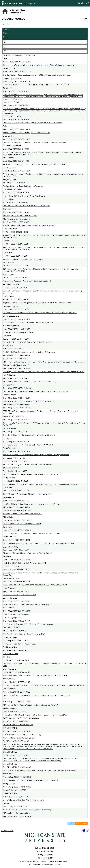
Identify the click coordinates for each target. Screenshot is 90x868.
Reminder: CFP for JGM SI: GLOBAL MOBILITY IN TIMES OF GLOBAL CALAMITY (37, 85)
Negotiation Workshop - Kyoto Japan (18, 332)
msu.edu (44, 861)
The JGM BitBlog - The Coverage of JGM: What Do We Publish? (29, 435)
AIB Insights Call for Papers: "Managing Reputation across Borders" (30, 705)
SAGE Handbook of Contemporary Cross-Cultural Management (29, 225)
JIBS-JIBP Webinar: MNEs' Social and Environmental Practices (29, 401)
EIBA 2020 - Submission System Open (19, 55)
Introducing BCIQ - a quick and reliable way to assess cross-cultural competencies (36, 695)
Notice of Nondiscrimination (59, 861)
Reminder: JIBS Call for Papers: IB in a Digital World (24, 196)
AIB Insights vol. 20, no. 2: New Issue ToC (20, 216)
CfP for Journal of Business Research (18, 725)
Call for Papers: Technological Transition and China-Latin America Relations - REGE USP (39, 543)
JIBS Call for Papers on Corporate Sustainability (22, 735)
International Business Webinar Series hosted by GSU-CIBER (28, 445)
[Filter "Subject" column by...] (45, 42)
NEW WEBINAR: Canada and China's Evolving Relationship (27, 810)
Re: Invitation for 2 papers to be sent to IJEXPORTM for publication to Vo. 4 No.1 (36, 164)
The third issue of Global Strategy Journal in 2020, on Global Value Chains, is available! (37, 75)
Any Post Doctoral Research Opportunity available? (24, 634)
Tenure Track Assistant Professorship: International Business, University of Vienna (36, 455)
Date (5, 37)
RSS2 (85, 823)
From (5, 33)
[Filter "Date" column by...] (45, 51)
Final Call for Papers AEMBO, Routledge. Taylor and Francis (27, 342)
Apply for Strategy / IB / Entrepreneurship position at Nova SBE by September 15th (37, 303)
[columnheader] (45, 30)
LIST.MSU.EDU (7, 831)
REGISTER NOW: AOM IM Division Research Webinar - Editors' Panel (31, 534)
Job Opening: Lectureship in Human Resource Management (28, 323)
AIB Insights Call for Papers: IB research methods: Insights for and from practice (36, 391)
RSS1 (78, 823)
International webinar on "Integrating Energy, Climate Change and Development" (36, 143)
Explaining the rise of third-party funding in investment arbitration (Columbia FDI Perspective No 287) (44, 685)
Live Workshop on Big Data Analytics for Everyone (24, 800)
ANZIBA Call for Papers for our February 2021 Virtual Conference (29, 382)
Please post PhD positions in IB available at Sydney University (28, 553)
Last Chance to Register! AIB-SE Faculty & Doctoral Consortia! (28, 624)
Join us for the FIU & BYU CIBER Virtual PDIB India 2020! (26, 206)
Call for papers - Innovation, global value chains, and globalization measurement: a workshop (41, 770)
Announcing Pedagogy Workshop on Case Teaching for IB (27, 281)
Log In (81, 3)
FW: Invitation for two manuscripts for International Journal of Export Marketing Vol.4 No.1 (40, 313)
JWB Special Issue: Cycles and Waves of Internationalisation (27, 605)
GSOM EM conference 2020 (15, 790)
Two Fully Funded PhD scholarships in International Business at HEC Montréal (35, 676)
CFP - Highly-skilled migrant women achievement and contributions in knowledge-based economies (44, 362)
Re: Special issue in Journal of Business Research (23, 186)
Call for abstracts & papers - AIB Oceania (19, 595)
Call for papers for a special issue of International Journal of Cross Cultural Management (38, 65)
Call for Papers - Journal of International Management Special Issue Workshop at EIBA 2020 (41, 484)
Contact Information (45, 852)
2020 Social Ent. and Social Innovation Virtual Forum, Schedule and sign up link (35, 585)
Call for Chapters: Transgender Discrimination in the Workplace (28, 494)
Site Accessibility (45, 858)
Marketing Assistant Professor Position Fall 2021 (23, 514)
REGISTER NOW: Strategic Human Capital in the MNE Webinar (29, 352)
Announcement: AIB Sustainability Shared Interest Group (26, 133)
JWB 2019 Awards (10, 654)
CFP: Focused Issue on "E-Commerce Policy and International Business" (33, 123)
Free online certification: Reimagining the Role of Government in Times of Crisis (36, 715)
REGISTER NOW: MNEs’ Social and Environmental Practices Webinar (31, 504)
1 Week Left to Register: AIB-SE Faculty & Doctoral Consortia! (28, 465)
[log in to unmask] (10, 547)
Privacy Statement (45, 855)
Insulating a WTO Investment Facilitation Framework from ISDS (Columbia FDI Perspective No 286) (44, 372)
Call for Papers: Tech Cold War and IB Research (22, 524)
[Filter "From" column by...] (45, 47)
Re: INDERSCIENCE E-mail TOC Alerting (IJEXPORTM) (26, 563)
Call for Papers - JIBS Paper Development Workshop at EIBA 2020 (30, 474)
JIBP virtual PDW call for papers (16, 614)
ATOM (71, 823)
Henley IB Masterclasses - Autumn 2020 (20, 644)
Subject (6, 29)
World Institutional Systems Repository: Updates (23, 259)
